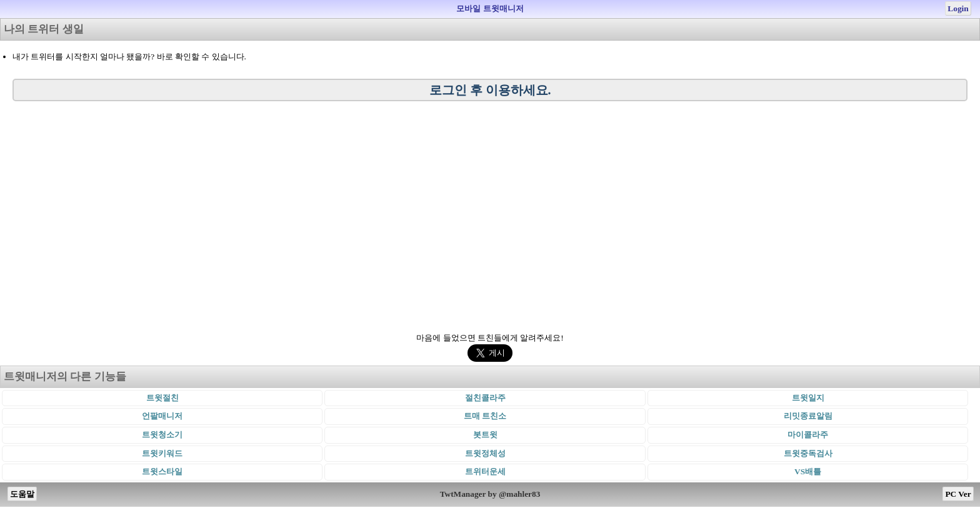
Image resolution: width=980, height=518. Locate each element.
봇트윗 (485, 435)
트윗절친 (162, 398)
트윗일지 (808, 398)
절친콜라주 (485, 398)
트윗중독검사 (808, 453)
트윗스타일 (162, 471)
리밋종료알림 (808, 416)
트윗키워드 (162, 453)
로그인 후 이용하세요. (490, 90)
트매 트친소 (485, 416)
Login (958, 8)
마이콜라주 (808, 435)
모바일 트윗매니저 (490, 8)
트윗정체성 (485, 453)
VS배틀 (808, 471)
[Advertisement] (490, 214)
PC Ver (958, 494)
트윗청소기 (162, 435)
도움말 (22, 494)
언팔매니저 (162, 416)
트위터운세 (485, 471)
